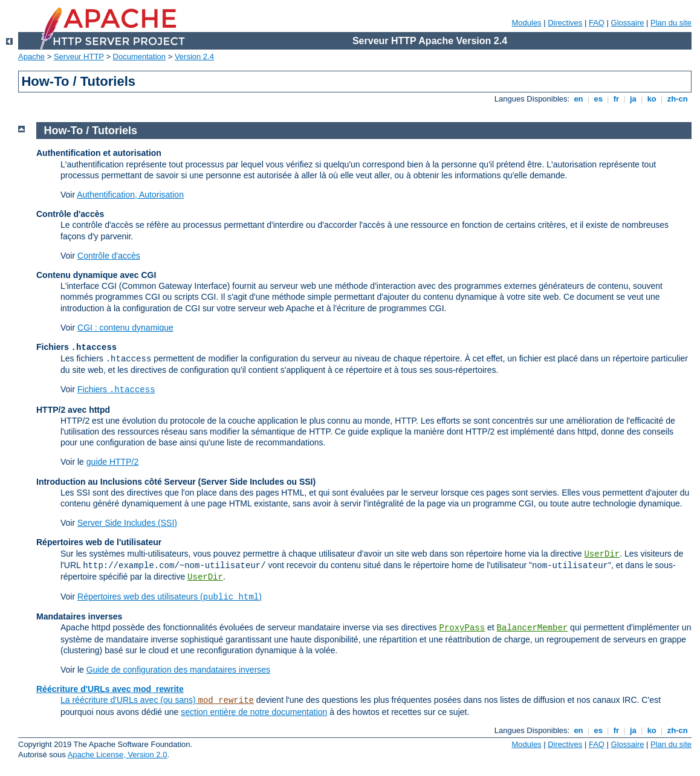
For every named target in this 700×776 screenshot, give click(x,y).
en (578, 99)
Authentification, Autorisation (130, 195)
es (598, 99)
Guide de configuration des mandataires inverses (178, 670)
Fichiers (116, 389)
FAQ (597, 23)
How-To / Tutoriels (91, 131)
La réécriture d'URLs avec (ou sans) (129, 700)
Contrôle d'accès (109, 256)
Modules (526, 23)
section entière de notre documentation (254, 712)
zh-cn (677, 99)
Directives (565, 23)
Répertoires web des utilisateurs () (170, 597)
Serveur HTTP (79, 57)
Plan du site (671, 23)
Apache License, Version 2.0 (118, 755)
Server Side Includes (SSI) (127, 523)
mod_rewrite (226, 700)
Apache (31, 57)
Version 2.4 (194, 57)
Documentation (139, 57)
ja (633, 99)
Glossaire (628, 23)
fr (616, 99)
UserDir (602, 554)
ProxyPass (462, 628)
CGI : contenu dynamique (125, 328)
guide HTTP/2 (112, 462)
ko (652, 99)
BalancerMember (533, 628)
